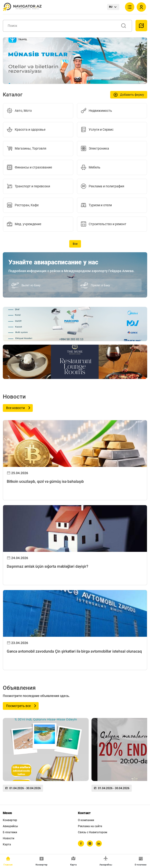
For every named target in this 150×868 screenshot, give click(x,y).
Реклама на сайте (90, 826)
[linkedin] (99, 843)
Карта (7, 844)
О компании (86, 820)
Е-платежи (10, 832)
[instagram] (90, 843)
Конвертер (10, 820)
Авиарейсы (10, 826)
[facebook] (81, 843)
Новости (9, 838)
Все (75, 244)
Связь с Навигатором (93, 832)
